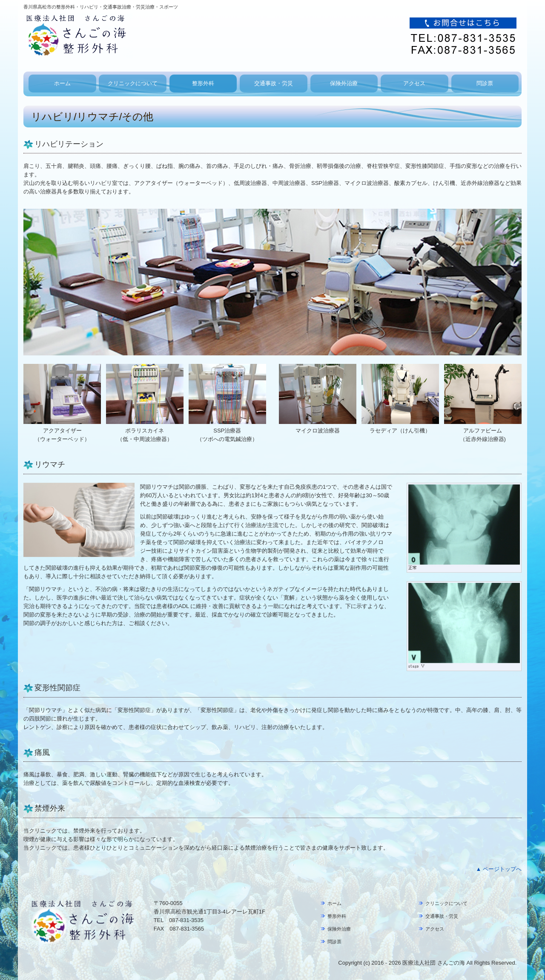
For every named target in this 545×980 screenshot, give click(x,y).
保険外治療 (344, 83)
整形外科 (203, 83)
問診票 (485, 83)
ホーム (62, 83)
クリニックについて (133, 83)
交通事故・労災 (274, 83)
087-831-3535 (186, 920)
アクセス (414, 83)
